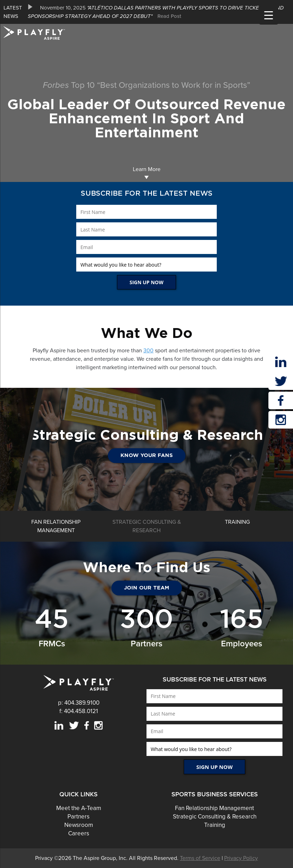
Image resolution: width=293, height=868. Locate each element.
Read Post (169, 16)
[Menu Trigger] (269, 15)
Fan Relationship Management (214, 808)
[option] (159, 12)
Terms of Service (200, 858)
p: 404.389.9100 (79, 703)
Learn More (147, 173)
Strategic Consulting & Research (215, 817)
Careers (79, 833)
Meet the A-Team (79, 808)
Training (215, 825)
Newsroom (79, 825)
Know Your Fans (147, 455)
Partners (79, 817)
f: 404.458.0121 (79, 711)
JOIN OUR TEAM (147, 588)
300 (148, 351)
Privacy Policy (241, 858)
